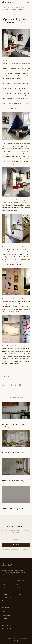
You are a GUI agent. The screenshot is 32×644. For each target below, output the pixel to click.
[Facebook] (20, 385)
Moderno (6, 376)
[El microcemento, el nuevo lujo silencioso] (16, 467)
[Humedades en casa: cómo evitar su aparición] (16, 439)
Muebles (4, 591)
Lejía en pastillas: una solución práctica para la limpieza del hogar (15, 426)
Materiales (20, 591)
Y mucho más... (6, 607)
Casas (16, 15)
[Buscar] (24, 3)
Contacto (5, 619)
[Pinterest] (14, 641)
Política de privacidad (8, 628)
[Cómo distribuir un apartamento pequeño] (16, 495)
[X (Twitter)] (16, 385)
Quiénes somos (6, 615)
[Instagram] (18, 641)
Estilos (19, 588)
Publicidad (5, 622)
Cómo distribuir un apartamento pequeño (14, 510)
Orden (4, 601)
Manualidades (6, 604)
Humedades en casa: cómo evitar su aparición (15, 454)
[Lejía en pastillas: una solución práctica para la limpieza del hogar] (16, 411)
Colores (19, 584)
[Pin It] (12, 385)
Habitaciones (6, 588)
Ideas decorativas (7, 597)
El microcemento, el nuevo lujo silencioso (14, 482)
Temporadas (21, 594)
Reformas (5, 594)
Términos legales (7, 625)
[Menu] (28, 3)
